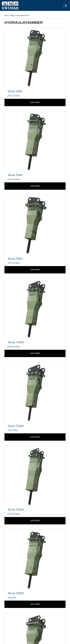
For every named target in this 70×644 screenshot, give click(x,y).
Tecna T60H (15, 91)
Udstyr (12, 15)
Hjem (6, 15)
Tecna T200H (16, 510)
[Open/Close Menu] (66, 5)
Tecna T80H (15, 259)
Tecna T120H (16, 342)
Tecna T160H (16, 426)
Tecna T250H (16, 593)
